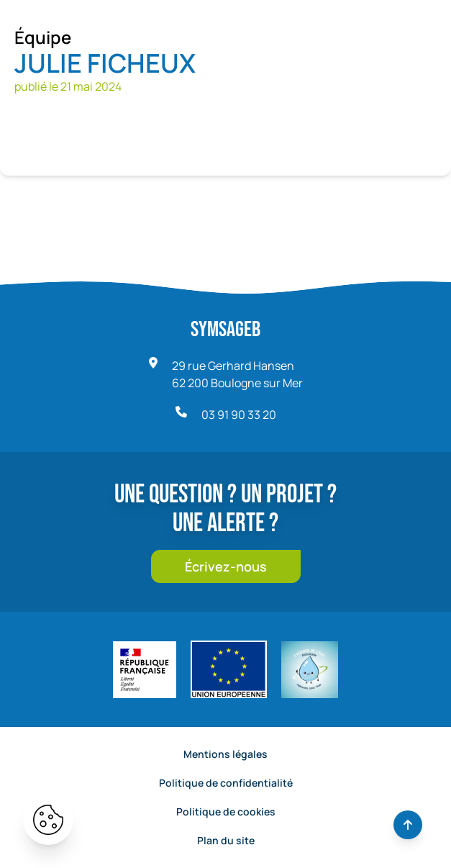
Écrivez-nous (226, 566)
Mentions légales (225, 754)
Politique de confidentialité (226, 783)
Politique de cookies (226, 812)
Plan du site (226, 840)
